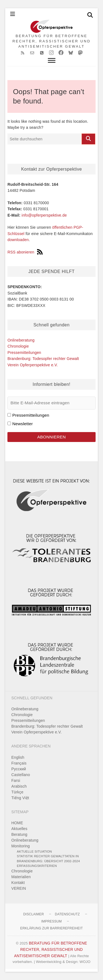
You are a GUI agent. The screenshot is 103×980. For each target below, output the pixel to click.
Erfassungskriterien (37, 866)
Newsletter (23, 424)
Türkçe (17, 792)
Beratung (19, 834)
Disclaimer (33, 914)
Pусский (19, 769)
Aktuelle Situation (34, 851)
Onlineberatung (21, 340)
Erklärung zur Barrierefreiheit (51, 928)
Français (19, 763)
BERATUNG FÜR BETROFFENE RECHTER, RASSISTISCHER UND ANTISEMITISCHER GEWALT (51, 41)
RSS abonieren (25, 252)
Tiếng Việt (20, 798)
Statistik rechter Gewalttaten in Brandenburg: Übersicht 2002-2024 (48, 858)
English (18, 757)
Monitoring (20, 846)
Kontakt (18, 883)
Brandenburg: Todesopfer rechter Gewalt (43, 359)
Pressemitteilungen (24, 353)
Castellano (21, 775)
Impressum (51, 921)
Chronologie (18, 346)
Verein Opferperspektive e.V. (33, 365)
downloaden (18, 240)
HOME (17, 823)
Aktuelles (19, 829)
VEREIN (19, 888)
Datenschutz (67, 914)
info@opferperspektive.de (44, 215)
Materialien (21, 877)
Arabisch (19, 786)
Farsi (16, 780)
